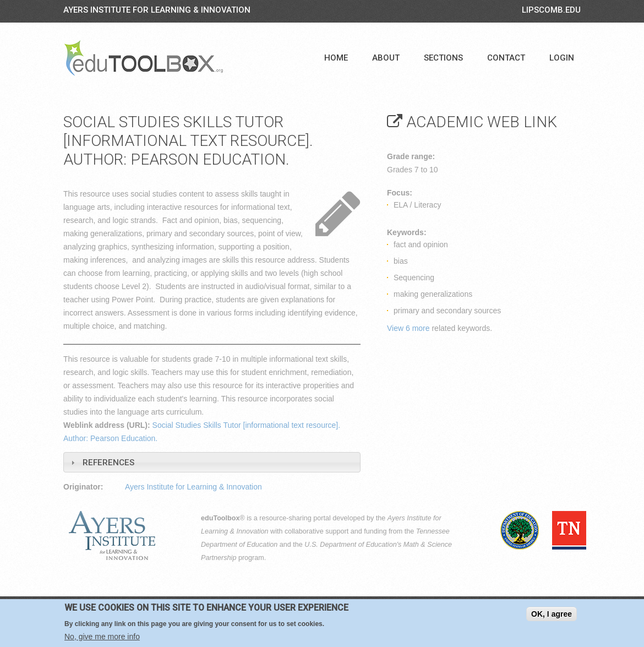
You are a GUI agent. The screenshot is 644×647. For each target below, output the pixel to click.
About (386, 58)
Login (562, 58)
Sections (443, 58)
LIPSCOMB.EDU (551, 10)
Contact (506, 58)
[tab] (212, 462)
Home (336, 58)
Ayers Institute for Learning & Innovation (157, 10)
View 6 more (408, 328)
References (108, 463)
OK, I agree (552, 614)
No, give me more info (102, 637)
